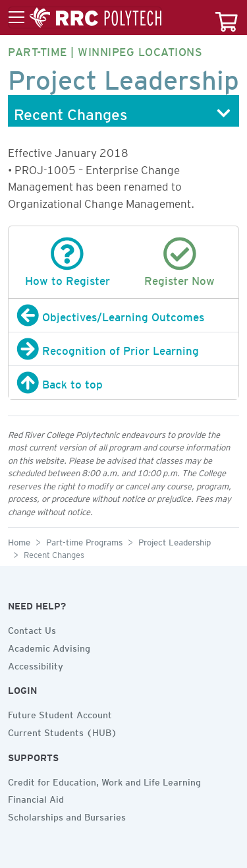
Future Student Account (60, 713)
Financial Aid (36, 797)
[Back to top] (123, 383)
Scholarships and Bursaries (67, 815)
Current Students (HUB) (63, 731)
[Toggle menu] (85, 18)
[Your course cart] (227, 17)
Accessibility (36, 664)
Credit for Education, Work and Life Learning (104, 780)
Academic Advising (49, 646)
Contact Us (32, 629)
